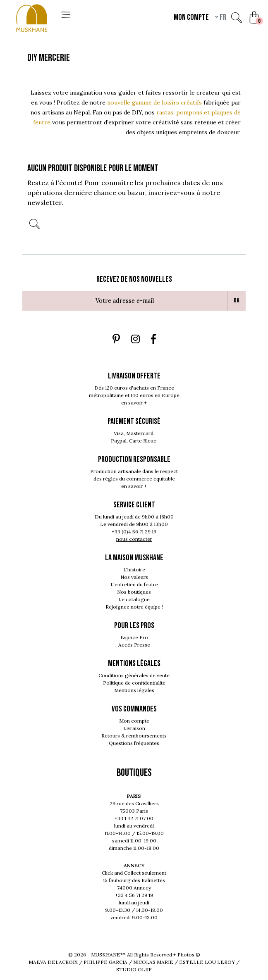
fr (222, 17)
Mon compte (134, 721)
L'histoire (134, 570)
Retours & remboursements (134, 736)
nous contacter (134, 539)
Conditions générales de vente (134, 675)
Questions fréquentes (134, 743)
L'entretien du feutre (134, 584)
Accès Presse (134, 645)
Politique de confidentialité (134, 683)
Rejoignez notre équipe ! (134, 607)
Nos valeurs (134, 577)
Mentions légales (134, 690)
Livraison (134, 728)
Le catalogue (134, 599)
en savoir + (134, 403)
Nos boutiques (134, 592)
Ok (237, 301)
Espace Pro (134, 637)
